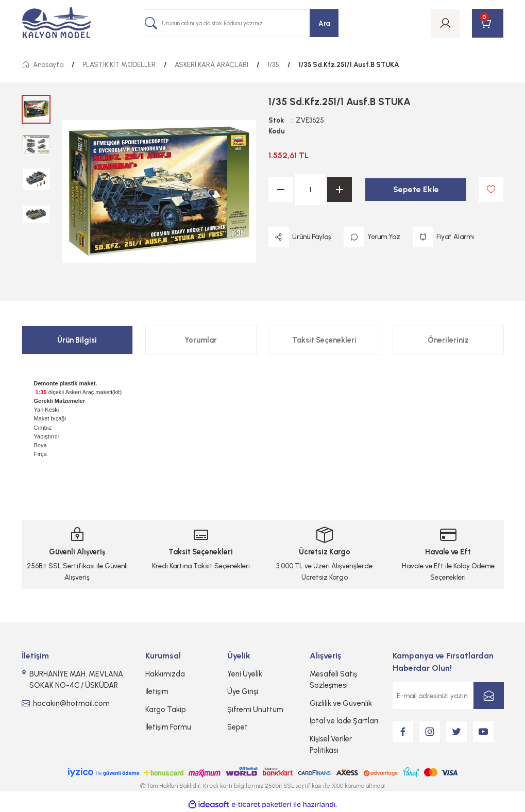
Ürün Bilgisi (77, 340)
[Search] (242, 23)
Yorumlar (201, 340)
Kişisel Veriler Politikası (331, 745)
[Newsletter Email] (448, 696)
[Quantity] (310, 190)
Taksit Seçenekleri (324, 340)
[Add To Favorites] (491, 190)
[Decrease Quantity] (281, 190)
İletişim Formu (168, 727)
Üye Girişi (243, 691)
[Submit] (489, 696)
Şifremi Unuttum (255, 709)
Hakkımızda (165, 674)
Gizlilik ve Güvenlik (341, 703)
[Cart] (488, 23)
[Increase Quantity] (340, 190)
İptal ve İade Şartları (344, 721)
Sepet (238, 727)
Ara (324, 23)
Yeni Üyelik (245, 674)
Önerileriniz (448, 340)
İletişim (157, 691)
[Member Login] (445, 23)
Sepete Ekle (416, 189)
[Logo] (57, 23)
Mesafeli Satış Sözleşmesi (333, 680)
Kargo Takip (166, 709)
